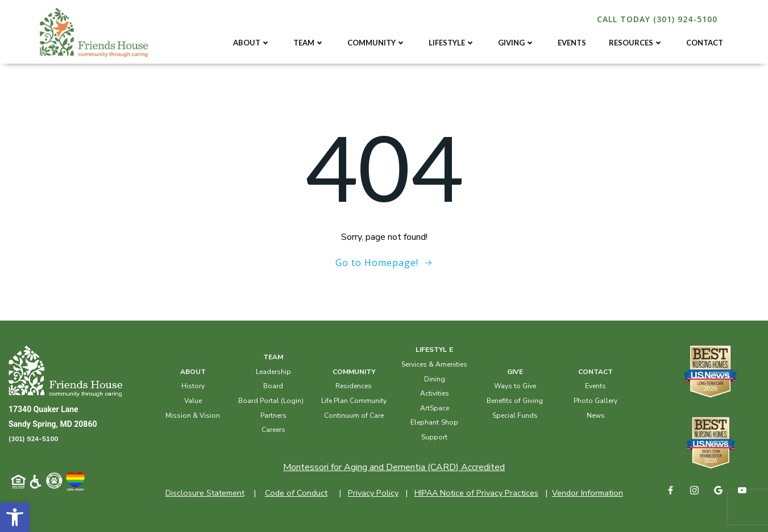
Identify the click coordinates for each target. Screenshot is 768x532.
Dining (435, 379)
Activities (435, 393)
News (596, 415)
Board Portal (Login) (271, 401)
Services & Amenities (434, 364)
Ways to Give (515, 386)
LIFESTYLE (452, 43)
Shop (450, 422)
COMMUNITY (377, 43)
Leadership (273, 372)
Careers (273, 430)
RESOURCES (636, 43)
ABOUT (252, 43)
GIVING (516, 43)
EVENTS (572, 43)
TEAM (309, 43)
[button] (15, 517)
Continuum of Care (354, 415)
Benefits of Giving (515, 401)
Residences (354, 386)
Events (595, 386)
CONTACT (705, 43)
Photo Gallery (595, 401)
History (193, 386)
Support (434, 437)
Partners (273, 415)
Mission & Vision (193, 415)
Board (273, 386)
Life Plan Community (354, 401)
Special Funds (515, 415)
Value (193, 401)
